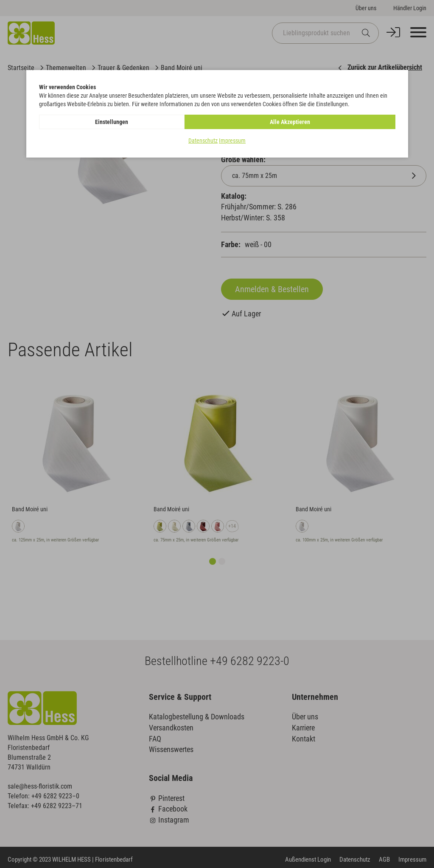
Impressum (232, 141)
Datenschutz (203, 141)
